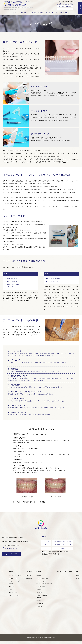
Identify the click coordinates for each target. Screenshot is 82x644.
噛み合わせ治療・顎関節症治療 (44, 587)
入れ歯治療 (39, 609)
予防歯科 (39, 604)
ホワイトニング (40, 584)
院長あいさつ (29, 578)
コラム (78, 581)
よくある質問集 (13, 595)
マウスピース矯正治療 (42, 581)
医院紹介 (24, 13)
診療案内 (41, 13)
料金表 (48, 13)
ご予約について (13, 581)
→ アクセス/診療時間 (65, 6)
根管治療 (39, 578)
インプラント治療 (41, 590)
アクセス (55, 13)
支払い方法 (12, 590)
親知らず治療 (40, 606)
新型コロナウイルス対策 (15, 578)
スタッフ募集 (63, 13)
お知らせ (78, 575)
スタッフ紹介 (32, 13)
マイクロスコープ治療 (15, 584)
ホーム (17, 13)
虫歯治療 (39, 592)
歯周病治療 (39, 595)
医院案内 (11, 575)
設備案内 (11, 587)
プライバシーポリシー (15, 598)
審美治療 (39, 601)
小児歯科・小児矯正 (42, 598)
